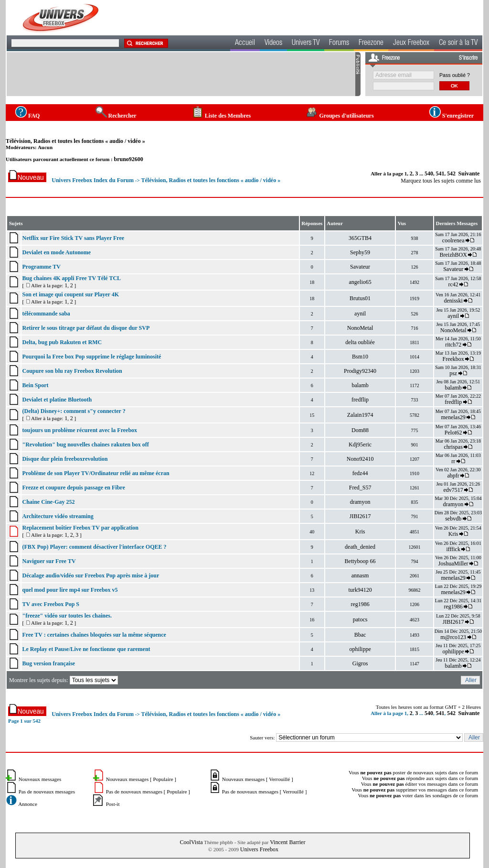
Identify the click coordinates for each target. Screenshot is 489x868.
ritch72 (453, 345)
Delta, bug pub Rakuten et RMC (62, 342)
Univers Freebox (259, 849)
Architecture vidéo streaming (58, 516)
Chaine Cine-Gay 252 (48, 502)
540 (429, 174)
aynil (360, 314)
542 (451, 174)
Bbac (360, 635)
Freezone (371, 43)
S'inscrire (468, 58)
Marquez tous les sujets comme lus (441, 181)
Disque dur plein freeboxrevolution (65, 459)
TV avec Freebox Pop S (51, 604)
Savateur (360, 267)
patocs (360, 619)
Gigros (360, 663)
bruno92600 (128, 159)
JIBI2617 (360, 516)
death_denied (360, 547)
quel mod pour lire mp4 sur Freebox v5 (70, 590)
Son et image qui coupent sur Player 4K (70, 294)
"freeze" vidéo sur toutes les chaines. (67, 616)
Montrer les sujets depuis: (64, 680)
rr (453, 461)
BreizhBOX (453, 255)
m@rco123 (453, 637)
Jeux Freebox (411, 43)
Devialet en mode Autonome (56, 252)
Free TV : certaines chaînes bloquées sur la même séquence (94, 635)
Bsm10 (360, 357)
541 (440, 174)
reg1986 (360, 604)
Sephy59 (360, 252)
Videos (273, 43)
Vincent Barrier (287, 842)
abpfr (453, 476)
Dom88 (360, 430)
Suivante (469, 174)
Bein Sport (35, 385)
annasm (360, 575)
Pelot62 (453, 433)
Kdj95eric (360, 445)
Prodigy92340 (360, 371)
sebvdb (453, 519)
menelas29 (453, 417)
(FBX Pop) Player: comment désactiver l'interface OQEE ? (94, 547)
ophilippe (360, 649)
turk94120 (360, 590)
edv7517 (453, 490)
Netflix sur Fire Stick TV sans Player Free (73, 238)
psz (453, 373)
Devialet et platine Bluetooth (57, 400)
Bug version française (48, 663)
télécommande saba (46, 314)
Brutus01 (360, 298)
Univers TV (306, 43)
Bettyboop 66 (360, 561)
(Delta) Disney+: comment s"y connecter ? (74, 411)
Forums (339, 43)
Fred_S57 (360, 488)
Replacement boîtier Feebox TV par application (80, 528)
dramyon (360, 502)
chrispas (453, 447)
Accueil (245, 43)
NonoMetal (360, 328)
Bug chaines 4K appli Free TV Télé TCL (71, 278)
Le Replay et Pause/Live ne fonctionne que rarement (86, 649)
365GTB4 (360, 238)
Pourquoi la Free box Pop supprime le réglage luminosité (91, 357)
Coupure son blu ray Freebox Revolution (72, 371)
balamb (360, 385)
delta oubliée (360, 342)
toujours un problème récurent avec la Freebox (80, 430)
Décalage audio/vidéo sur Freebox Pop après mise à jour (90, 575)
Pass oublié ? (455, 75)
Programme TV (41, 267)
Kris (360, 532)
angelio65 (360, 282)
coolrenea (453, 240)
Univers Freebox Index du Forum (93, 180)
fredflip (360, 400)
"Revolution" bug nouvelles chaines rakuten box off (85, 445)
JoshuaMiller (453, 564)
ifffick (453, 549)
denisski (453, 301)
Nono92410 (360, 459)
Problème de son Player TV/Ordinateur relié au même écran (96, 473)
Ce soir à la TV (458, 43)
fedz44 (360, 473)
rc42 (453, 284)
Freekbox (453, 359)
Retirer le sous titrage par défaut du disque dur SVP (86, 328)
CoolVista (191, 842)
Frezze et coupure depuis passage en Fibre (73, 488)
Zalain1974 (360, 415)
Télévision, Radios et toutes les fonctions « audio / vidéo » (75, 141)
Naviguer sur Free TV (49, 561)
